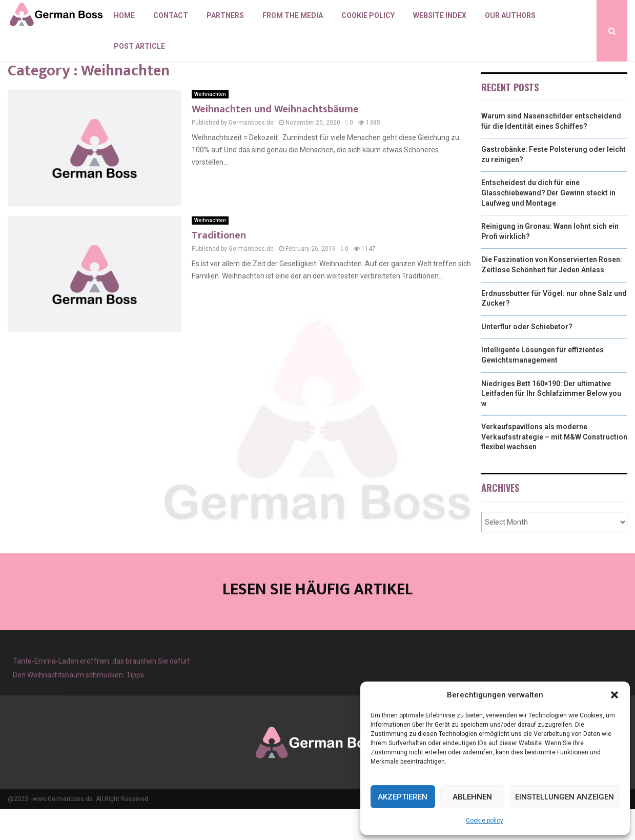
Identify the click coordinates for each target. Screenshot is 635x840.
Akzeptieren (403, 797)
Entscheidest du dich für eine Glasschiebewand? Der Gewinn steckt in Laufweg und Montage (548, 223)
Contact (171, 15)
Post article (139, 46)
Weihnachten (210, 125)
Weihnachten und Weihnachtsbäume (275, 140)
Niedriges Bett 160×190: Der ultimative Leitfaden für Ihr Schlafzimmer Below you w (551, 424)
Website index (440, 15)
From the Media (293, 15)
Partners (225, 15)
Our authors (510, 15)
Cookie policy (485, 821)
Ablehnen (472, 797)
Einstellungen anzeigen (565, 797)
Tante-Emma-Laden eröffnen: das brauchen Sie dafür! (101, 692)
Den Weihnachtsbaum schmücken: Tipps (78, 706)
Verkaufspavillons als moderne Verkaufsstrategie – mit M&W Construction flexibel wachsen (554, 467)
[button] (614, 695)
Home (124, 15)
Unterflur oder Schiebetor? (527, 357)
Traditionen (219, 266)
